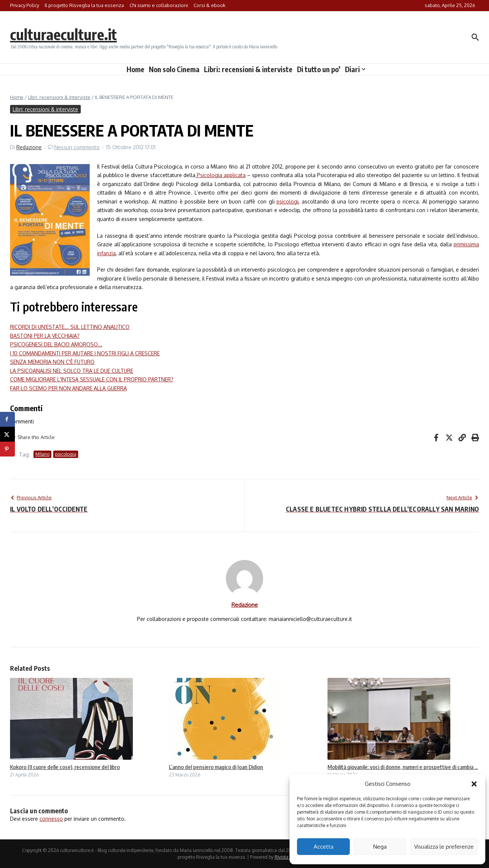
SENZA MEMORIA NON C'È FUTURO (52, 362)
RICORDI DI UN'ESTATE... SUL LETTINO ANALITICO (70, 327)
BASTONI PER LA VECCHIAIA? (45, 336)
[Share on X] (7, 434)
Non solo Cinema (174, 69)
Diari (355, 69)
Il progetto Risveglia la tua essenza (84, 5)
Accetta (324, 847)
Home (135, 69)
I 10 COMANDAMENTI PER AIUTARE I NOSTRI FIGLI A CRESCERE (85, 353)
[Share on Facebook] (7, 419)
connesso (51, 819)
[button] (474, 784)
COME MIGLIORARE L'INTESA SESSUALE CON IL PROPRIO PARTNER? (92, 379)
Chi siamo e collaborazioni (159, 5)
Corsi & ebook (210, 5)
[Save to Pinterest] (7, 449)
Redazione (29, 147)
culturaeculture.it (63, 34)
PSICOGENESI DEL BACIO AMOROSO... (56, 344)
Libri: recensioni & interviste (248, 69)
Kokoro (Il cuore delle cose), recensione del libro (65, 767)
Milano (42, 454)
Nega (380, 847)
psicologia (66, 454)
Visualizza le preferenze (444, 847)
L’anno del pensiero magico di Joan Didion (216, 767)
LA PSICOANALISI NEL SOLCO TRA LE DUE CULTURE (72, 371)
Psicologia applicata (220, 175)
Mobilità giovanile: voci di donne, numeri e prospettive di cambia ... (403, 767)
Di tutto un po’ (319, 69)
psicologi (287, 201)
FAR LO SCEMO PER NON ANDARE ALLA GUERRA (68, 388)
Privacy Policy (25, 5)
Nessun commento (77, 147)
